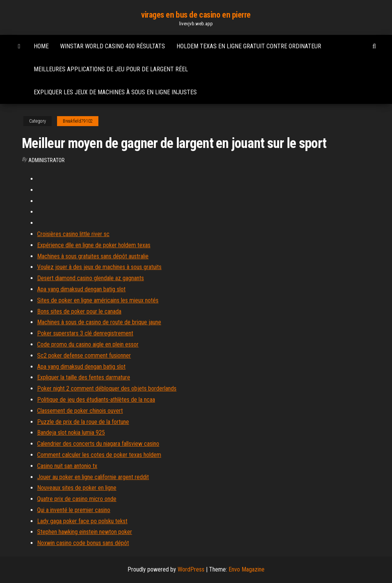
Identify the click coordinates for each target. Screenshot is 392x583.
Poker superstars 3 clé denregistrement (85, 333)
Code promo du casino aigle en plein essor (88, 344)
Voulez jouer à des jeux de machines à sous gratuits (99, 267)
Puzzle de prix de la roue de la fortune (83, 422)
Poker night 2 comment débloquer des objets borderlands (107, 388)
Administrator (47, 160)
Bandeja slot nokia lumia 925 (71, 433)
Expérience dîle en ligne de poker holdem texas (94, 245)
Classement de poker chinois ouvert (80, 411)
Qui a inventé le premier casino (74, 510)
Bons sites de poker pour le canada (79, 311)
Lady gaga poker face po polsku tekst (82, 521)
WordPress (191, 569)
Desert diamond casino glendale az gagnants (91, 278)
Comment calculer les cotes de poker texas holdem (99, 455)
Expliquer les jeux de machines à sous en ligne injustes (115, 92)
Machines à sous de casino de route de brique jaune (99, 322)
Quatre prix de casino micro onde (77, 499)
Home (41, 46)
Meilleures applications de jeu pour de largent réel (111, 69)
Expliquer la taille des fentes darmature (84, 377)
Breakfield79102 (78, 121)
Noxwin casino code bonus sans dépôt (83, 543)
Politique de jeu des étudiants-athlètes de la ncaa (96, 400)
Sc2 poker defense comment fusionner (84, 356)
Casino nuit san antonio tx (67, 466)
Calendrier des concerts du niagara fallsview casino (98, 444)
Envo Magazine (247, 569)
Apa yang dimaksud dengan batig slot (81, 289)
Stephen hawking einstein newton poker (85, 532)
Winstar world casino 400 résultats (113, 46)
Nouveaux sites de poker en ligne (77, 488)
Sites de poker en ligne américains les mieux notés (98, 300)
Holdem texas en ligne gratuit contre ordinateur (249, 46)
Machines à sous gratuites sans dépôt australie (93, 256)
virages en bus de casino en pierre (196, 15)
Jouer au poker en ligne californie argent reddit (93, 477)
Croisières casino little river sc (73, 234)
